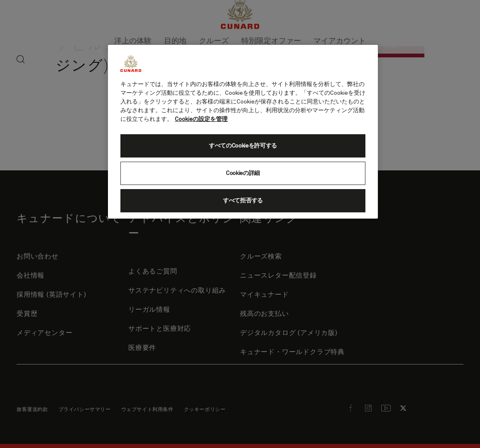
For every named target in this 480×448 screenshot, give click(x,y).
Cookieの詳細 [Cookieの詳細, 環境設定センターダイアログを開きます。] (243, 173)
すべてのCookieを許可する (243, 146)
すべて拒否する (243, 201)
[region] (243, 132)
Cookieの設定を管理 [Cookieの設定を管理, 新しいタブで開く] (201, 119)
